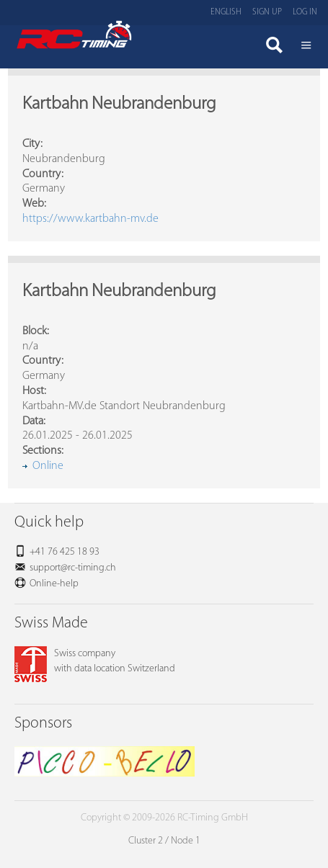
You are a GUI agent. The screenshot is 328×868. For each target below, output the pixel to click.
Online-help (54, 584)
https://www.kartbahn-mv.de (90, 219)
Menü (306, 47)
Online (48, 466)
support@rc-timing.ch (73, 568)
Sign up (267, 12)
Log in (305, 12)
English (226, 12)
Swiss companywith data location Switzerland (95, 661)
